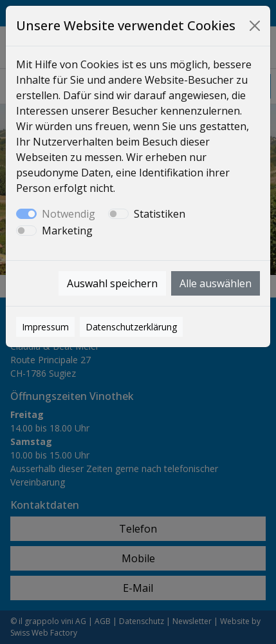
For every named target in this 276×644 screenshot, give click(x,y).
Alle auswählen (216, 283)
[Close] (255, 26)
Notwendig (69, 214)
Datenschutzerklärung (131, 327)
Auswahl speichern (112, 283)
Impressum (45, 327)
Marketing (67, 231)
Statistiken (160, 214)
